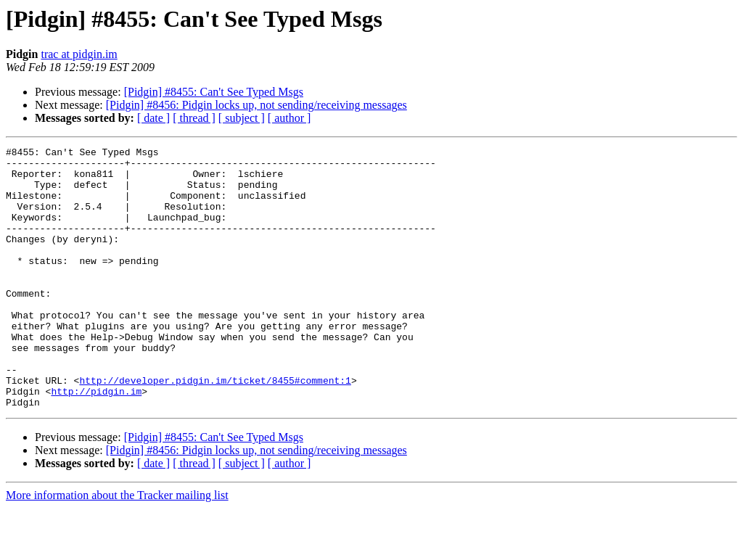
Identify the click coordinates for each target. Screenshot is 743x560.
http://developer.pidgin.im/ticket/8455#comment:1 (215, 428)
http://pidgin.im (96, 441)
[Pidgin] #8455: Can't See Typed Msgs (214, 92)
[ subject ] (242, 118)
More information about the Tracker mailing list (117, 547)
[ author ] (290, 118)
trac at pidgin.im (79, 54)
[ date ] (153, 118)
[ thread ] (194, 118)
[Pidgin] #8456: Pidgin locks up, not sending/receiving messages (256, 105)
